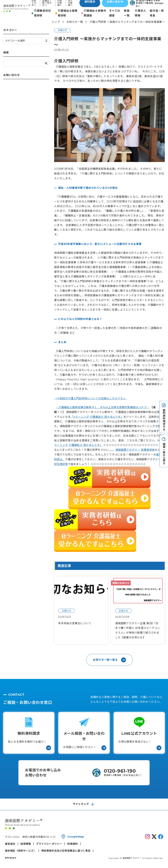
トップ (56, 22)
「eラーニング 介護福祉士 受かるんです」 (97, 417)
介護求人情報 (140, 13)
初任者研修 (61, 464)
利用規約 (72, 844)
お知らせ (62, 30)
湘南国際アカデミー (128, 450)
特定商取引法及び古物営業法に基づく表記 (66, 851)
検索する (46, 63)
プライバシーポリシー (49, 844)
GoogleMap (76, 837)
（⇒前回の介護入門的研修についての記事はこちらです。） (91, 398)
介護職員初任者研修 (42, 13)
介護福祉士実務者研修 (68, 13)
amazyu (11, 858)
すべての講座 (115, 13)
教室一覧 (127, 13)
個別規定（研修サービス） (21, 851)
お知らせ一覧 (75, 22)
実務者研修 (148, 450)
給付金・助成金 (157, 13)
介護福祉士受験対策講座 (95, 13)
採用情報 (26, 844)
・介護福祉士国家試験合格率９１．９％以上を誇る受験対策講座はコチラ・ (103, 407)
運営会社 (10, 844)
